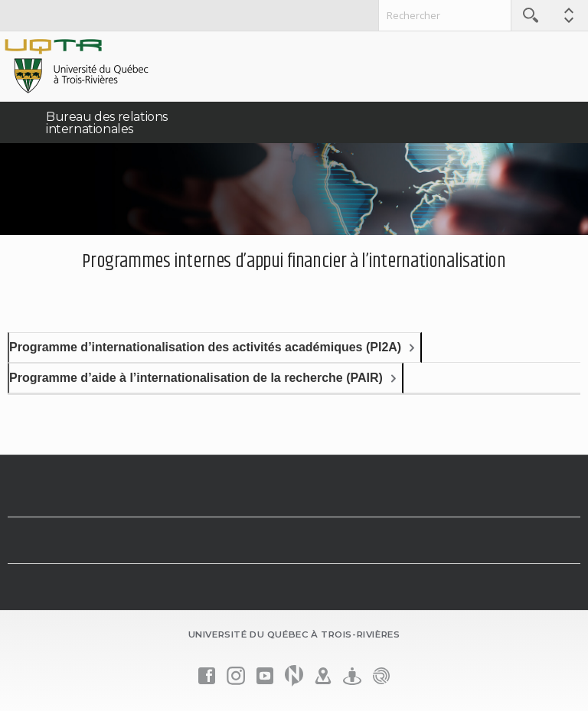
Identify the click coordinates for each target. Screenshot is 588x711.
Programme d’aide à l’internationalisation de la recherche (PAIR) (196, 378)
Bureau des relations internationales (107, 123)
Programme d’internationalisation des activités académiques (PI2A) (205, 347)
